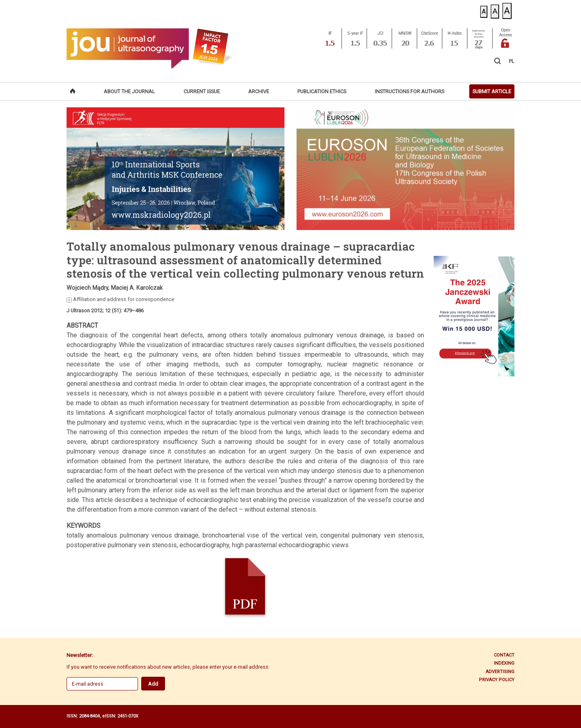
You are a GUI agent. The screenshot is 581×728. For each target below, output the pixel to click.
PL (512, 61)
